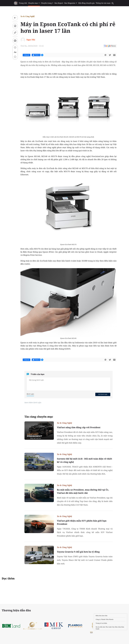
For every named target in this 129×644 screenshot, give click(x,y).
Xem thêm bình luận (33, 403)
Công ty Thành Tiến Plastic (105, 619)
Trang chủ (23, 3)
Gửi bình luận (103, 394)
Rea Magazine (71, 3)
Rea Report (59, 3)
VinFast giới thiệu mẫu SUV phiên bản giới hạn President (82, 522)
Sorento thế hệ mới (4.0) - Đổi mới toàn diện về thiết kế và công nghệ (85, 460)
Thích (36, 55)
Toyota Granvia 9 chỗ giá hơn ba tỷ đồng (78, 552)
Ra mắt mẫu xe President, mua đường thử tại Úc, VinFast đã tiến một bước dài (83, 491)
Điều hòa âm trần (101, 616)
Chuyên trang (47, 3)
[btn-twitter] (110, 55)
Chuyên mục (34, 3)
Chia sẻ (27, 55)
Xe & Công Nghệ (27, 16)
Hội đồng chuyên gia (86, 3)
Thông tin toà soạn (103, 3)
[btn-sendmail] (114, 55)
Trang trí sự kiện (101, 623)
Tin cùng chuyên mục (39, 417)
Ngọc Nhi (31, 40)
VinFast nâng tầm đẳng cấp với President (79, 427)
